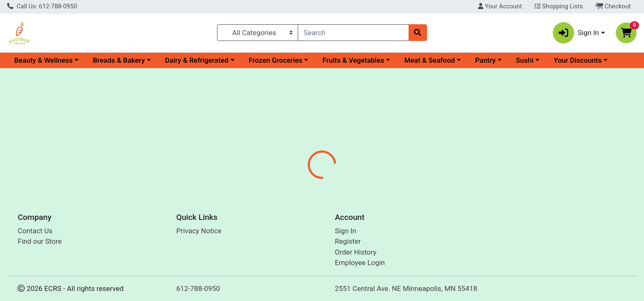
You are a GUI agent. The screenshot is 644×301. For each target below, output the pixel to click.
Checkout (613, 6)
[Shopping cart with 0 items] (626, 33)
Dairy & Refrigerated (197, 60)
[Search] (353, 33)
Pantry (485, 60)
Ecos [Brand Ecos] (365, 215)
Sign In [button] (576, 33)
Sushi (525, 60)
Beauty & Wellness (43, 60)
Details (292, 182)
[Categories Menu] (258, 33)
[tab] (292, 181)
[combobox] (353, 33)
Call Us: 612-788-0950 (42, 6)
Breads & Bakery (119, 60)
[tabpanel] (456, 219)
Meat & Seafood (430, 60)
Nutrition (329, 182)
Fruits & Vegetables (353, 60)
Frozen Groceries (276, 60)
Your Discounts (578, 60)
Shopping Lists (559, 6)
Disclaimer (371, 182)
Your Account (500, 6)
